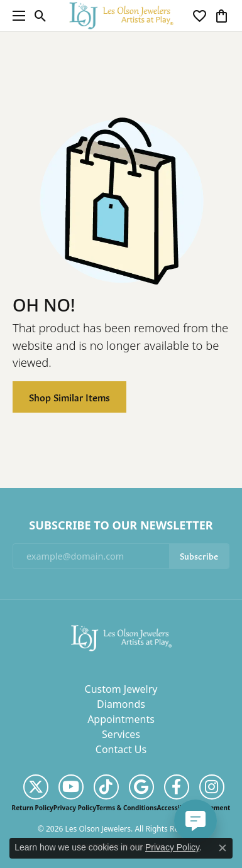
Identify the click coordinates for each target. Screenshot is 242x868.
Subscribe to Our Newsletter (121, 526)
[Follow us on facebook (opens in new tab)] (177, 787)
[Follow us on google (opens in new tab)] (141, 787)
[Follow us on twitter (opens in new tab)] (36, 787)
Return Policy (33, 808)
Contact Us (121, 749)
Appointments (121, 719)
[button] (41, 16)
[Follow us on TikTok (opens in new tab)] (106, 787)
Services (121, 734)
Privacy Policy (75, 808)
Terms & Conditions (127, 808)
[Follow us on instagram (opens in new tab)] (212, 787)
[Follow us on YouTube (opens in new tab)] (71, 787)
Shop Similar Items (69, 397)
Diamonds (121, 704)
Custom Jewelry (121, 689)
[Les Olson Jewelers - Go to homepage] (121, 637)
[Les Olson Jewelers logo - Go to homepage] (121, 15)
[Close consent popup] (223, 848)
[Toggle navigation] (16, 16)
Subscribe (199, 556)
